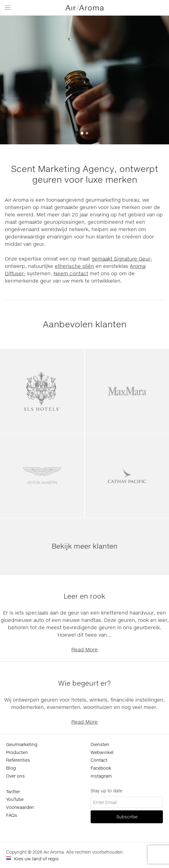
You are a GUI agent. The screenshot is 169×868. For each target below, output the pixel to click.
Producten (17, 752)
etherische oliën (74, 266)
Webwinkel (102, 752)
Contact (99, 760)
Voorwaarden (20, 807)
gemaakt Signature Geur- (122, 259)
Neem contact (71, 273)
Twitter (13, 792)
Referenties (18, 760)
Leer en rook (85, 596)
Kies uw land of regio (36, 859)
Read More (85, 649)
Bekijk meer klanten (85, 546)
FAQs (12, 815)
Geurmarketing (22, 744)
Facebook (101, 768)
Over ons (15, 776)
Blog (11, 768)
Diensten (100, 744)
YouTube (15, 799)
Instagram (101, 776)
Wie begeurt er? (85, 683)
